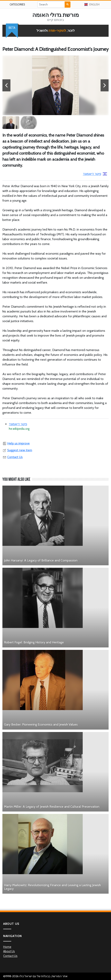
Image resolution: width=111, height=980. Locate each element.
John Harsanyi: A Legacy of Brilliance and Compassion (41, 560)
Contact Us (13, 457)
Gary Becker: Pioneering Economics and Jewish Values (41, 724)
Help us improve (16, 443)
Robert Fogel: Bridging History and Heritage (34, 642)
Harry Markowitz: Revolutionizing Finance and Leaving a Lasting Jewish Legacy (52, 887)
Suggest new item (17, 450)
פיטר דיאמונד (95, 174)
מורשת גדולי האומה (56, 15)
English (92, 4)
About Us (9, 951)
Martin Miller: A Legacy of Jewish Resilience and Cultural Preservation (52, 807)
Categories (17, 4)
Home (7, 947)
